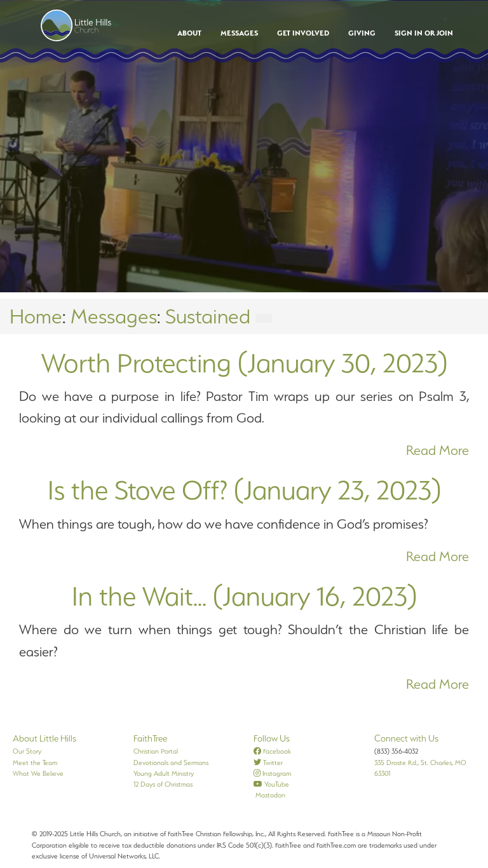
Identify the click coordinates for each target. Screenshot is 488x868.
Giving (362, 33)
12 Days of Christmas (163, 784)
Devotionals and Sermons (171, 763)
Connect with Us (406, 738)
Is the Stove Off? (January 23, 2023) (244, 490)
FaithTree (150, 738)
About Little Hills (44, 738)
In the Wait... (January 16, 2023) (244, 596)
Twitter (268, 763)
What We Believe (38, 773)
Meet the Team (35, 763)
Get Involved (303, 33)
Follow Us (272, 738)
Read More (437, 450)
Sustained (208, 316)
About (189, 33)
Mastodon (269, 795)
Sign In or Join (424, 33)
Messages (239, 33)
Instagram (272, 773)
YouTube (271, 784)
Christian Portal (156, 751)
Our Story (27, 751)
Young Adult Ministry (164, 773)
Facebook (272, 751)
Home (36, 316)
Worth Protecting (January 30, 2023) (244, 363)
